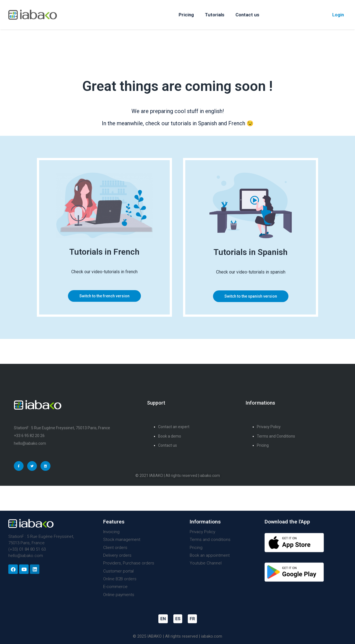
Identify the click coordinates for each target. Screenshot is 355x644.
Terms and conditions (210, 540)
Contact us (247, 15)
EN (163, 619)
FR (192, 619)
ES (178, 619)
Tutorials (215, 15)
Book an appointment (210, 555)
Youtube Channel (206, 563)
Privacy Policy (202, 532)
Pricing (186, 15)
